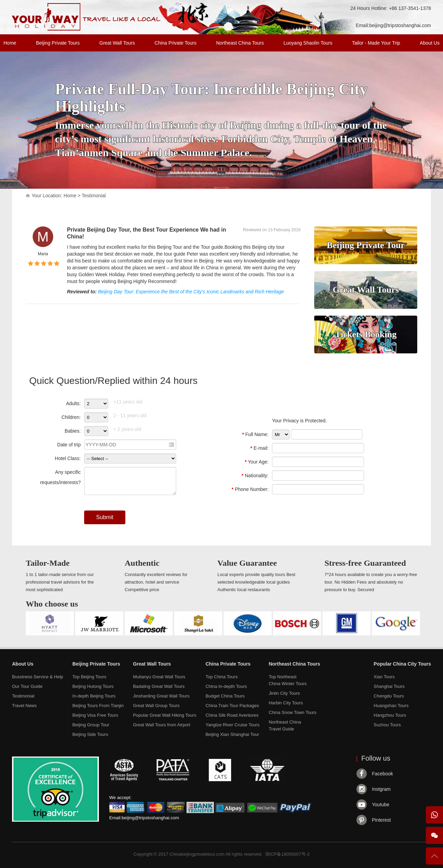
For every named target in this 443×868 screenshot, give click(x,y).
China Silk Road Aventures (232, 715)
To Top (434, 859)
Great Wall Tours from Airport (162, 725)
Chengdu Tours (389, 696)
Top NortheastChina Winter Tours (287, 680)
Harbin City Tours (286, 703)
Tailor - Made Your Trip (376, 43)
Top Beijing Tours (89, 677)
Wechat (434, 835)
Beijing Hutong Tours (93, 686)
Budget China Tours (225, 696)
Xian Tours (384, 677)
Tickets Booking (366, 334)
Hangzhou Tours (390, 715)
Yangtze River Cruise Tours (232, 725)
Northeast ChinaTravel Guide (285, 725)
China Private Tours (175, 43)
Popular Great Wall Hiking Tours (164, 715)
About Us (430, 43)
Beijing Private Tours (58, 43)
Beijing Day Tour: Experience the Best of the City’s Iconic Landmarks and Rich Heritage (191, 292)
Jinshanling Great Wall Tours (161, 696)
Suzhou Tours (387, 725)
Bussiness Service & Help (38, 677)
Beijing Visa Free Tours (95, 715)
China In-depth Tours (226, 686)
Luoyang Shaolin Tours (308, 43)
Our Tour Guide (27, 686)
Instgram (381, 789)
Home (10, 43)
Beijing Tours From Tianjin (98, 706)
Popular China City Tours (402, 664)
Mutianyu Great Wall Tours (159, 677)
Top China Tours (221, 677)
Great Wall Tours (117, 43)
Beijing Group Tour (91, 725)
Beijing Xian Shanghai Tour (232, 734)
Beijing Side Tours (90, 734)
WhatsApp (434, 815)
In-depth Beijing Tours (94, 696)
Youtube (381, 805)
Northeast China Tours (240, 43)
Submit (105, 517)
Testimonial (94, 196)
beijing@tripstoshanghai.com (400, 25)
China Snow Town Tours (292, 712)
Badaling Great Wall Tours (159, 686)
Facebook (382, 774)
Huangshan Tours (391, 706)
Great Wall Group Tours (156, 706)
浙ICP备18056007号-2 (287, 854)
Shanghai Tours (389, 686)
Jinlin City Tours (284, 693)
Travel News (24, 706)
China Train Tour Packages (232, 706)
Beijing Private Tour (366, 245)
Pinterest (381, 820)
